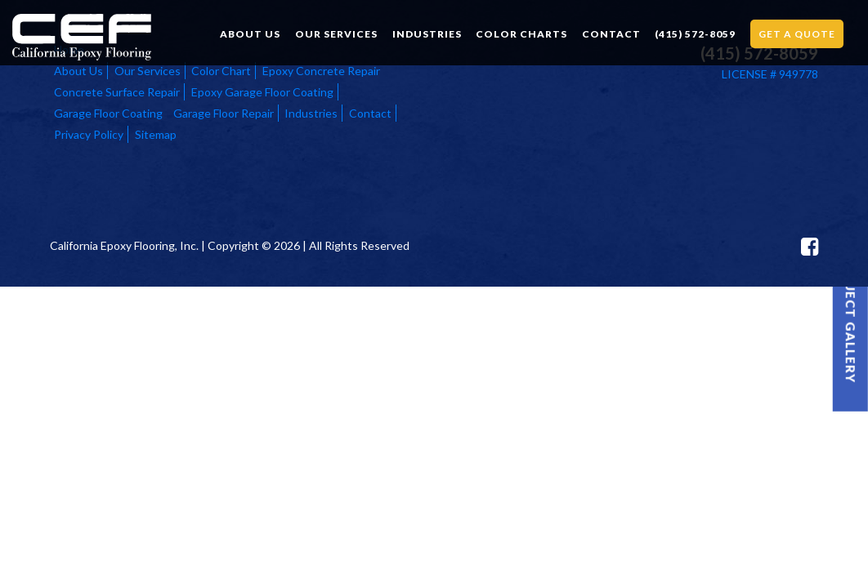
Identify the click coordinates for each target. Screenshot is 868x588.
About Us (250, 34)
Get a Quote (797, 34)
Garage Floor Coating (108, 113)
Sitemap (156, 134)
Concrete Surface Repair (117, 92)
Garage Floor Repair (224, 113)
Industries (427, 34)
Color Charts (521, 34)
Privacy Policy (89, 134)
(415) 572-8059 (695, 34)
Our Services (336, 34)
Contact (611, 34)
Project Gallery (851, 320)
